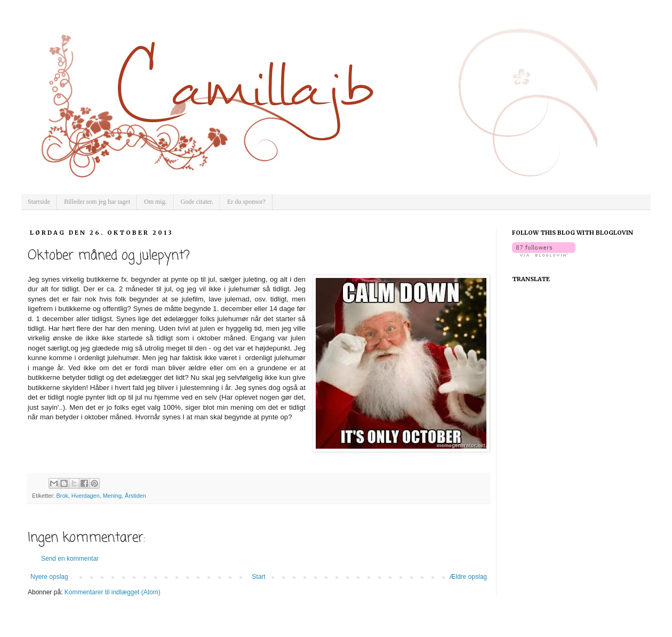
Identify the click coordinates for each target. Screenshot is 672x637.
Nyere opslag (49, 577)
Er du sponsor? (246, 202)
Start (258, 577)
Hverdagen (86, 496)
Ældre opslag (468, 577)
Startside (39, 202)
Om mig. (155, 202)
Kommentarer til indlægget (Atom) (113, 592)
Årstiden (135, 496)
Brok (62, 496)
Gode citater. (197, 202)
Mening (112, 496)
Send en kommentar (70, 559)
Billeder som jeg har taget (97, 202)
